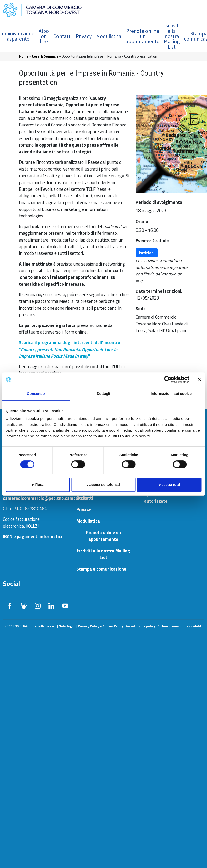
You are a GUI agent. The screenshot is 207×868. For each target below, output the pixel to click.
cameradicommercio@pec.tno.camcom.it (45, 498)
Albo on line (44, 36)
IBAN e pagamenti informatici (33, 536)
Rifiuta (38, 485)
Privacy (84, 36)
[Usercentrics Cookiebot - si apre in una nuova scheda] (168, 380)
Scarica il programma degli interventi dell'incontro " (70, 349)
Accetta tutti (169, 485)
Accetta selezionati (103, 485)
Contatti (62, 36)
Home (24, 56)
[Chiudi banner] (200, 380)
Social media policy (140, 626)
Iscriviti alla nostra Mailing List (172, 36)
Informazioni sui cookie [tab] (171, 394)
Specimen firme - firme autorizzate (167, 498)
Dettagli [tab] (104, 394)
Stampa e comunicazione (101, 569)
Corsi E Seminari (45, 56)
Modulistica (109, 36)
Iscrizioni (147, 253)
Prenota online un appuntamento (143, 36)
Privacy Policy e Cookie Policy (100, 626)
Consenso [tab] (36, 394)
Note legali (67, 626)
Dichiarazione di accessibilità (180, 626)
